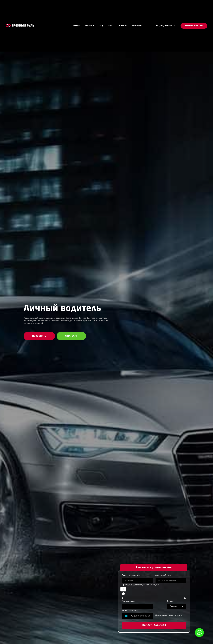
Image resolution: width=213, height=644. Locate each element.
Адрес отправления (131, 575)
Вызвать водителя (154, 625)
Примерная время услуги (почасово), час (141, 585)
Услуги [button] (89, 26)
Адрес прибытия (163, 575)
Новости (123, 26)
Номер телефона (130, 611)
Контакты (137, 26)
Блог (111, 26)
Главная (76, 26)
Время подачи (128, 601)
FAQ (101, 26)
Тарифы (171, 601)
